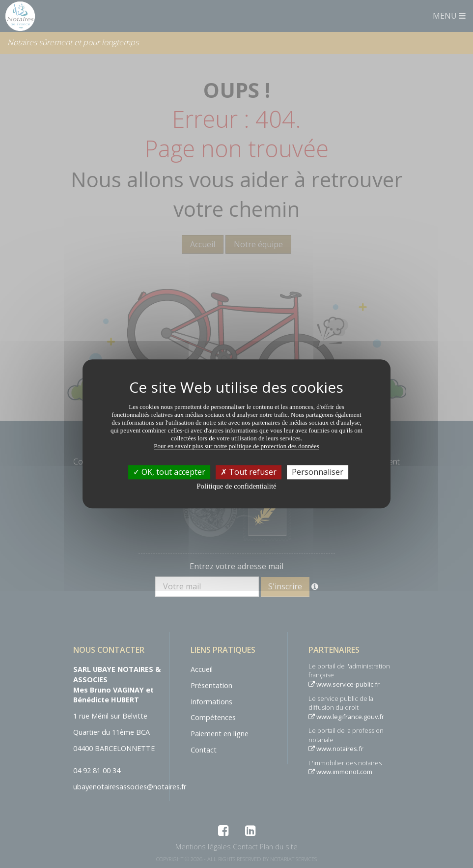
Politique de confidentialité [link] (236, 486)
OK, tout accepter (169, 472)
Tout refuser (249, 472)
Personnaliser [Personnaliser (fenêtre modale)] (318, 472)
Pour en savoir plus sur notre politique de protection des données (236, 446)
